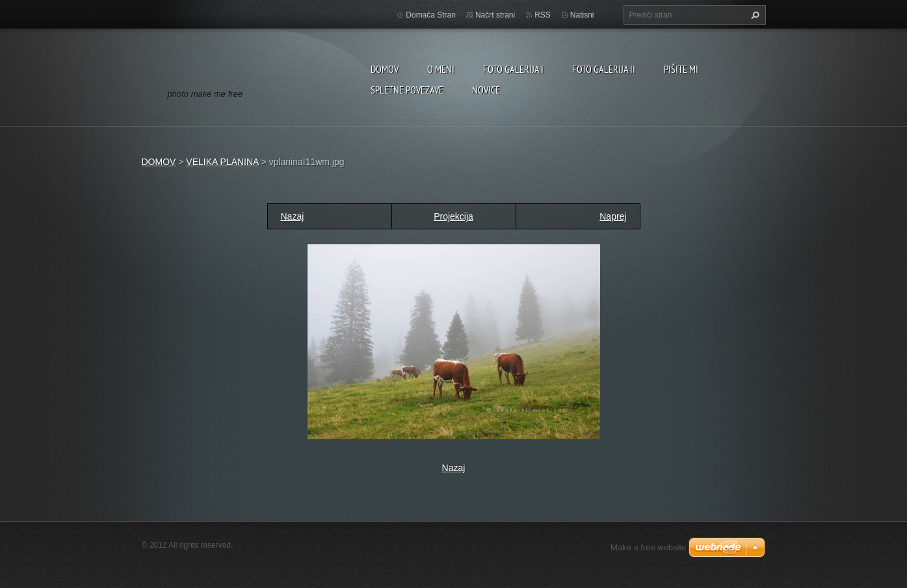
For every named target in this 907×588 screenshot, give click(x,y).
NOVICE (486, 90)
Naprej (613, 216)
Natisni (582, 15)
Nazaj (293, 216)
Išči (754, 15)
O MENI (441, 69)
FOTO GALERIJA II (604, 69)
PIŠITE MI (681, 69)
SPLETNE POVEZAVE (407, 90)
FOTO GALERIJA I (513, 69)
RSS (543, 15)
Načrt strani (495, 15)
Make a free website (648, 547)
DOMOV (385, 69)
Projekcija (453, 216)
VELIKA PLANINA (222, 162)
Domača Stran (431, 15)
